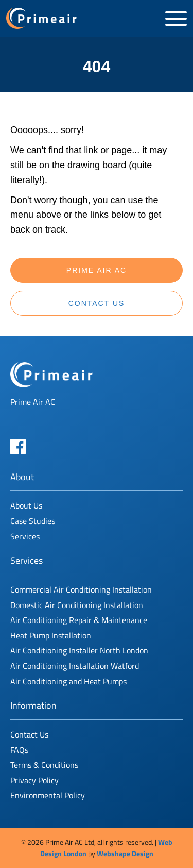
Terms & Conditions (44, 765)
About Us (26, 505)
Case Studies (33, 521)
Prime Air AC (97, 270)
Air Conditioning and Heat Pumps (68, 681)
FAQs (19, 750)
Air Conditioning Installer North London (79, 650)
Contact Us (97, 303)
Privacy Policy (34, 780)
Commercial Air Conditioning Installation (81, 589)
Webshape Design (125, 853)
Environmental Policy (48, 795)
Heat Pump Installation (51, 635)
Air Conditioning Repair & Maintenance (79, 620)
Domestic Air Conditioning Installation (77, 605)
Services (25, 536)
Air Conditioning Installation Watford (75, 666)
